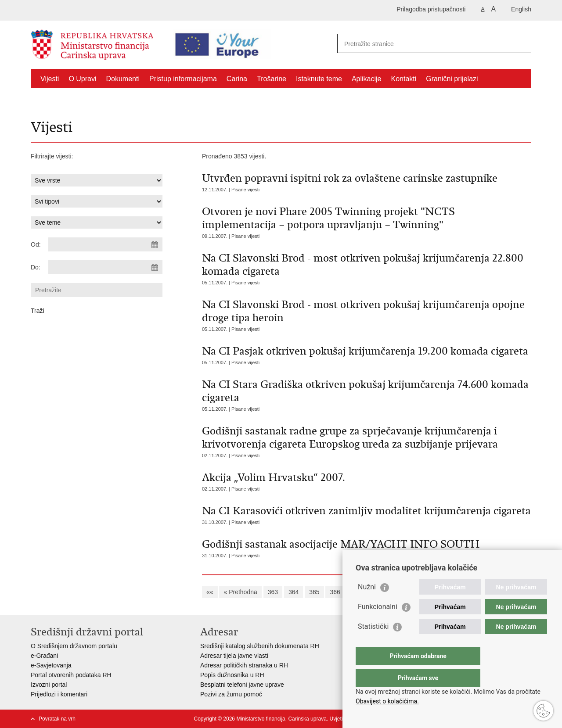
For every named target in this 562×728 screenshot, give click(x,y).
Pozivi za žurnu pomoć (231, 694)
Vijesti (50, 79)
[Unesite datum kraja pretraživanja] (105, 267)
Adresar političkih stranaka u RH (244, 665)
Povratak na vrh (57, 719)
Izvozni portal (49, 685)
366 (335, 592)
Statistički (373, 644)
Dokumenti (123, 79)
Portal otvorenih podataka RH (71, 675)
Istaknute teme (319, 79)
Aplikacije (367, 79)
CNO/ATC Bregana (70, 99)
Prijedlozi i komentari (59, 694)
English (521, 9)
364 (294, 592)
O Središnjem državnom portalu (74, 646)
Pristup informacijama (183, 79)
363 (273, 592)
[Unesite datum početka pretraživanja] (105, 244)
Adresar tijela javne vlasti (234, 656)
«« (210, 592)
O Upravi (82, 79)
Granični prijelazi (452, 79)
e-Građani (44, 656)
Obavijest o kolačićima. (387, 701)
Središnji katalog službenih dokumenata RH (260, 646)
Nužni (367, 604)
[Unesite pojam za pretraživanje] (420, 44)
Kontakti (404, 79)
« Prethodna (240, 592)
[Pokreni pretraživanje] (521, 43)
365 (314, 592)
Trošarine (272, 79)
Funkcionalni (378, 624)
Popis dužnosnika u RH (232, 675)
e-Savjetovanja (51, 665)
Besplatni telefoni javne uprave (242, 685)
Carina (237, 79)
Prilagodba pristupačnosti (431, 9)
